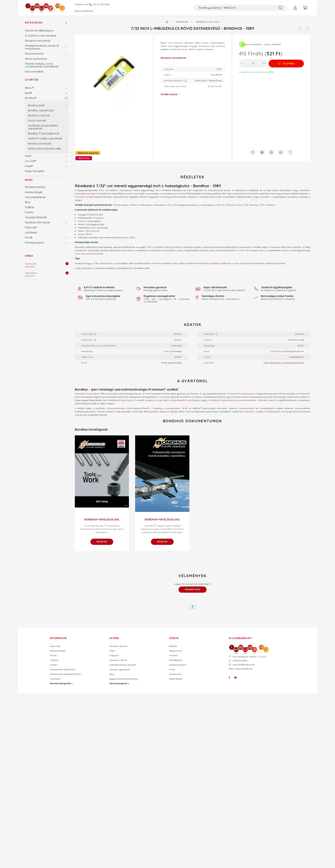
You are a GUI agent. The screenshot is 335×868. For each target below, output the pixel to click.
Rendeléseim (176, 660)
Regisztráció (176, 651)
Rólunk (53, 656)
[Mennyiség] (253, 64)
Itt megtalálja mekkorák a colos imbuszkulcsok (230, 263)
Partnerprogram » (119, 684)
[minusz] (242, 64)
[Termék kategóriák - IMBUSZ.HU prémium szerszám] (167, 22)
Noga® (29, 166)
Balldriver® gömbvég (121, 400)
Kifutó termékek (34, 72)
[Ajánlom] (281, 152)
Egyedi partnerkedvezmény (124, 679)
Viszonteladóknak (35, 197)
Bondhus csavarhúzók (41, 110)
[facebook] (192, 607)
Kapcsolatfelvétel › (84, 11)
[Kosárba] (286, 64)
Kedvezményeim (178, 665)
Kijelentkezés (176, 679)
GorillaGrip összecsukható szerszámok (43, 127)
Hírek (29, 256)
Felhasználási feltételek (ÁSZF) (66, 674)
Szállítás (30, 207)
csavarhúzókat (247, 408)
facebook (229, 678)
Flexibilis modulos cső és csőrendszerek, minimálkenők (42, 65)
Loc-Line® (30, 161)
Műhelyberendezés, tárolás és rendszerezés (42, 47)
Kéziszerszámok (34, 54)
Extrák (29, 237)
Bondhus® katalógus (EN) (102, 519)
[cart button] (305, 8)
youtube (236, 678)
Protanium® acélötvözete (240, 394)
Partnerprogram (34, 243)
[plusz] (264, 64)
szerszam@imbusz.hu (244, 665)
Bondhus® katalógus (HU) (162, 519)
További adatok (169, 94)
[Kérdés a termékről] (290, 152)
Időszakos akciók (118, 660)
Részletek (102, 542)
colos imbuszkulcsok (85, 254)
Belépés (173, 646)
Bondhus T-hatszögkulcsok (44, 133)
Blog (28, 202)
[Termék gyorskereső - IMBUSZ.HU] (240, 8)
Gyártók (32, 80)
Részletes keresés (35, 187)
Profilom (174, 656)
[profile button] (295, 8)
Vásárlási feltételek (36, 217)
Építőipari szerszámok (38, 41)
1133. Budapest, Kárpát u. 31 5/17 (249, 657)
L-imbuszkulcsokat (116, 408)
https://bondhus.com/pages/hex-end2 (284, 363)
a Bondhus (263, 400)
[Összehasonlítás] (262, 152)
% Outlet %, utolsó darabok (41, 36)
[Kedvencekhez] (253, 152)
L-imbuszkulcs (125, 190)
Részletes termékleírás (173, 58)
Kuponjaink (31, 264)
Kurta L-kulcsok (37, 121)
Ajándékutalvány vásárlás (123, 665)
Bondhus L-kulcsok (39, 115)
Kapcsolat (31, 227)
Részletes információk (37, 222)
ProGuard (182, 194)
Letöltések (31, 232)
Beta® (28, 93)
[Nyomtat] (271, 152)
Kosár (172, 670)
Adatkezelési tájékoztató (63, 670)
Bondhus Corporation (88, 394)
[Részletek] (67, 264)
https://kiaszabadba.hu (241, 669)
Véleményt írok (193, 589)
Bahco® (29, 88)
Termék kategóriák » (61, 684)
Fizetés (29, 212)
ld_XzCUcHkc (215, 86)
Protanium (80, 197)
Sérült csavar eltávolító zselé (44, 149)
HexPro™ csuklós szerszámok (45, 138)
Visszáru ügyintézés (120, 670)
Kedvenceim (175, 674)
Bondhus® (31, 98)
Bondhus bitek (36, 105)
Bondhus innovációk (40, 144)
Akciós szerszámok (36, 59)
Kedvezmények (34, 192)
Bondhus (266, 197)
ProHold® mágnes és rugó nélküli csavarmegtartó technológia (167, 400)
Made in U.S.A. (84, 158)
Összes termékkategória (39, 31)
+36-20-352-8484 (101, 4)
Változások (31, 273)
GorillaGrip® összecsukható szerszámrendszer (232, 400)
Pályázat (114, 656)
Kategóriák (34, 23)
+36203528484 (240, 661)
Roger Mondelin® (35, 171)
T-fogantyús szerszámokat (165, 408)
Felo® (28, 156)
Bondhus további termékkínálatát (263, 412)
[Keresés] (281, 8)
